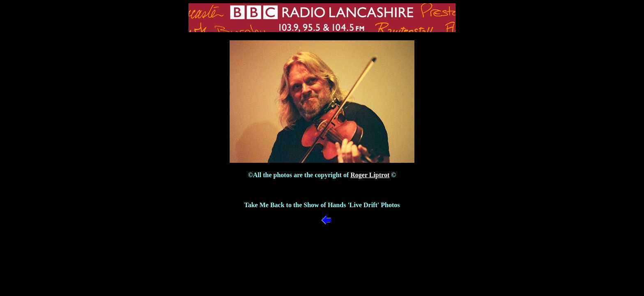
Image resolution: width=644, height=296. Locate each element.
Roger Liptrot (370, 175)
